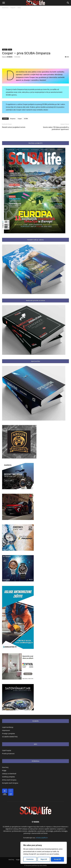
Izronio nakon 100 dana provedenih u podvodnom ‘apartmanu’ (56, 128)
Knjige (4, 770)
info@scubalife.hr (42, 838)
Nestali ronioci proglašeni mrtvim (14, 127)
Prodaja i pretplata (8, 734)
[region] (44, 853)
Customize (30, 859)
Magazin (13, 8)
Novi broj (5, 767)
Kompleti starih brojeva (10, 783)
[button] (4, 3)
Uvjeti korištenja (8, 727)
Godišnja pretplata (8, 777)
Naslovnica (5, 8)
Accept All (57, 859)
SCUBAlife (10, 57)
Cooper (20, 119)
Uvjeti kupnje (7, 750)
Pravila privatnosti (8, 754)
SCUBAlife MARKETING (10, 737)
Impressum (6, 730)
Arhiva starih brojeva (9, 780)
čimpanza (13, 119)
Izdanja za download (9, 774)
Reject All (44, 859)
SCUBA (26, 119)
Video (19, 8)
